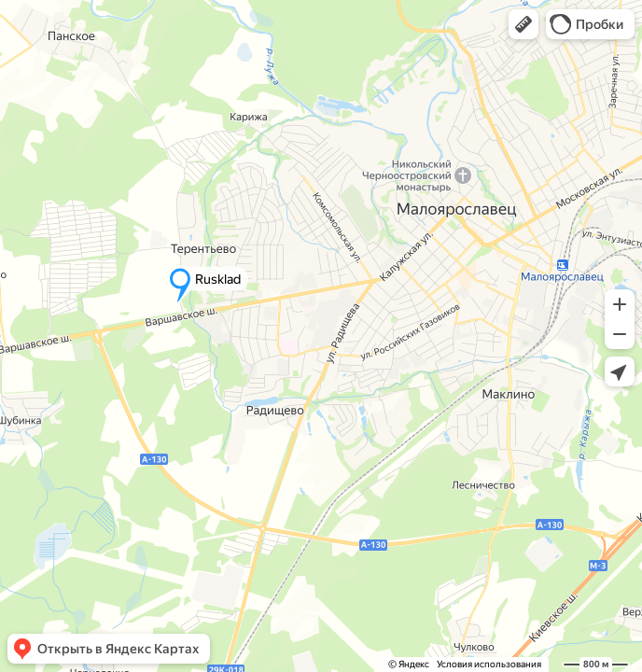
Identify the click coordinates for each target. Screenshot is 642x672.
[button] (523, 24)
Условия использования (489, 664)
